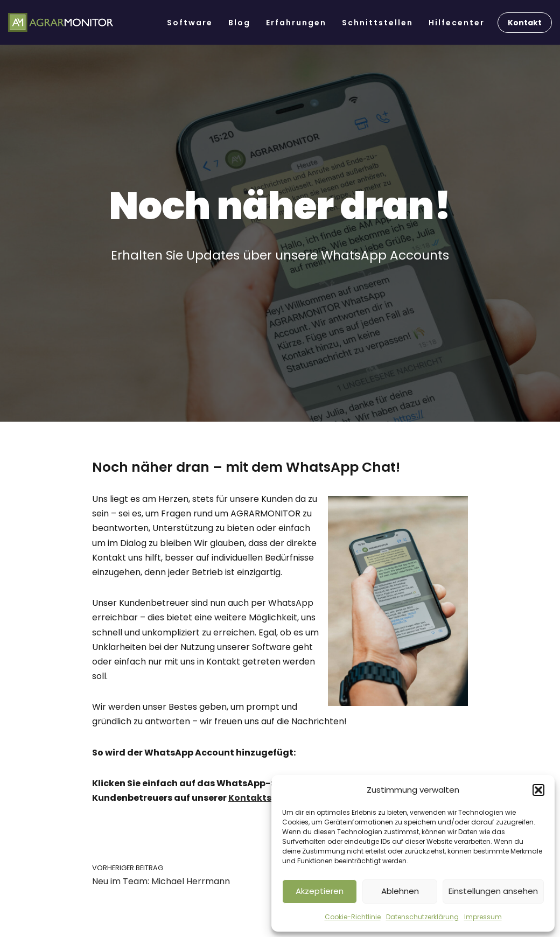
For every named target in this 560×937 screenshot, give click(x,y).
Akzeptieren (320, 891)
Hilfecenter (457, 23)
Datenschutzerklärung (422, 917)
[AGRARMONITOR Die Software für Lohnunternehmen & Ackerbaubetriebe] (61, 23)
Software (190, 23)
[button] (538, 790)
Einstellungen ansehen (493, 891)
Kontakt (525, 23)
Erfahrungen (296, 23)
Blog (239, 23)
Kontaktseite (259, 798)
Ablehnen (400, 891)
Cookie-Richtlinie (353, 917)
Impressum (483, 917)
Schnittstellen (377, 23)
